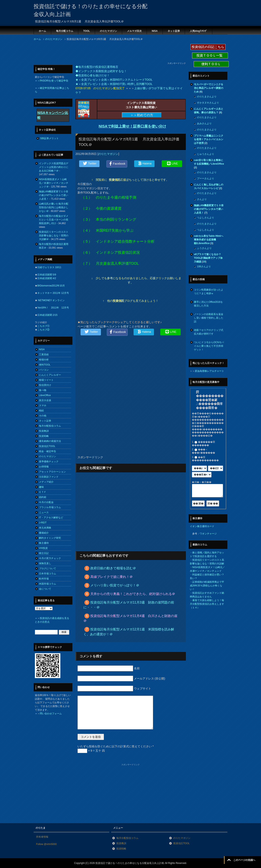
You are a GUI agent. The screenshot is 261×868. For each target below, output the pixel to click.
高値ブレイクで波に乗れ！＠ (112, 577)
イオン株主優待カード (202, 526)
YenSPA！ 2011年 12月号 (53, 308)
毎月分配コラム (65, 31)
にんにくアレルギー (50, 375)
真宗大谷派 (45, 400)
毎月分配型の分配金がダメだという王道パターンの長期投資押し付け (54, 220)
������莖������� (203, 444)
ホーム (42, 31)
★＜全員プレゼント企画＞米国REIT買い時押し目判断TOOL (114, 84)
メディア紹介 (46, 482)
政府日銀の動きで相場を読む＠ (113, 568)
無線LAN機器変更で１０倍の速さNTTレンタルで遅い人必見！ (54, 195)
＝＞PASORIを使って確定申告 (52, 81)
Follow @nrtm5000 (46, 844)
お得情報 (44, 467)
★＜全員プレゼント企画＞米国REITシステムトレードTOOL (114, 80)
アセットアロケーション (52, 472)
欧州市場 (44, 579)
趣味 (41, 487)
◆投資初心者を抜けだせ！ (93, 75)
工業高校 (44, 355)
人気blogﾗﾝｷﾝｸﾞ (199, 31)
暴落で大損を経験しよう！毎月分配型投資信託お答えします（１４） (207, 604)
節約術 (43, 497)
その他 (43, 416)
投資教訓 (44, 431)
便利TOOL (45, 365)
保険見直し (45, 563)
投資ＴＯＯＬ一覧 (210, 56)
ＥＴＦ (43, 492)
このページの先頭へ (244, 860)
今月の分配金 (46, 502)
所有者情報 (42, 837)
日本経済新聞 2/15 (47, 315)
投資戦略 (44, 436)
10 (204, 262)
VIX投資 (43, 548)
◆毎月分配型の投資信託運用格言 (97, 67)
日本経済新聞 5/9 (47, 275)
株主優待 (44, 543)
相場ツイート (46, 380)
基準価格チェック (49, 462)
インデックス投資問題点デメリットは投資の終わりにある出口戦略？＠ (54, 167)
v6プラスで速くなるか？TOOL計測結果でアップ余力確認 (208, 258)
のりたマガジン (108, 31)
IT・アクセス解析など (51, 518)
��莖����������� (205, 459)
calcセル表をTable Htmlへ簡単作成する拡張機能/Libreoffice (209, 240)
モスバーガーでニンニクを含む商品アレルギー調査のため (209, 88)
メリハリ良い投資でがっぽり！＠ (115, 585)
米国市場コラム (48, 584)
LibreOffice (45, 395)
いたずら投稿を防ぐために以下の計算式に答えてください (116, 746)
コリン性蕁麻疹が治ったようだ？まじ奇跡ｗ (209, 292)
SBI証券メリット (49, 138)
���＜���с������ (203, 451)
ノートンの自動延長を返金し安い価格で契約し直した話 (209, 318)
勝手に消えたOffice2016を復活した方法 (208, 304)
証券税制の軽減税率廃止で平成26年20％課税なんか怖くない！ (207, 586)
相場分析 (44, 360)
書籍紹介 (44, 533)
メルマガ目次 (134, 31)
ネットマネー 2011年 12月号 (53, 293)
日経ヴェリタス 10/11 (49, 267)
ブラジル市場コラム (50, 507)
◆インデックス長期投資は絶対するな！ (101, 71)
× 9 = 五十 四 (91, 751)
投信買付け (45, 385)
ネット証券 (174, 31)
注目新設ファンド (49, 477)
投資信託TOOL (47, 446)
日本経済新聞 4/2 (47, 278)
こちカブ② (43, 330)
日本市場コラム (48, 574)
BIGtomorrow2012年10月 (51, 286)
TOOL (87, 31)
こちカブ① (43, 326)
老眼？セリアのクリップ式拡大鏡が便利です (209, 332)
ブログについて (48, 568)
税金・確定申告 (48, 451)
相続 (41, 411)
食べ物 (43, 390)
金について (45, 589)
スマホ (43, 405)
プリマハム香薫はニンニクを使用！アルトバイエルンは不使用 (209, 139)
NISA (155, 31)
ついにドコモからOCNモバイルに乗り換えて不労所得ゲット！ (209, 346)
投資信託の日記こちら (208, 47)
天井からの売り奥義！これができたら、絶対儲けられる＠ (133, 594)
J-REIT (43, 523)
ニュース (44, 512)
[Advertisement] (108, 53)
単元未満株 (45, 528)
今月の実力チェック (50, 558)
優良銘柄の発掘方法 (50, 441)
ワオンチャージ (208, 534)
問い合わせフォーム (51, 714)
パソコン (44, 370)
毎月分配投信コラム (50, 426)
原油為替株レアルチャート (209, 371)
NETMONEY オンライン (51, 300)
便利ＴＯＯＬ (211, 64)
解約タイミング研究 (50, 538)
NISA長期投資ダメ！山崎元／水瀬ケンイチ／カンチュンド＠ (54, 183)
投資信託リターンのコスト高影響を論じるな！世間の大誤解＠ (54, 236)
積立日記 (44, 553)
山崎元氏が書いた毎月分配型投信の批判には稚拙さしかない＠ (54, 207)
